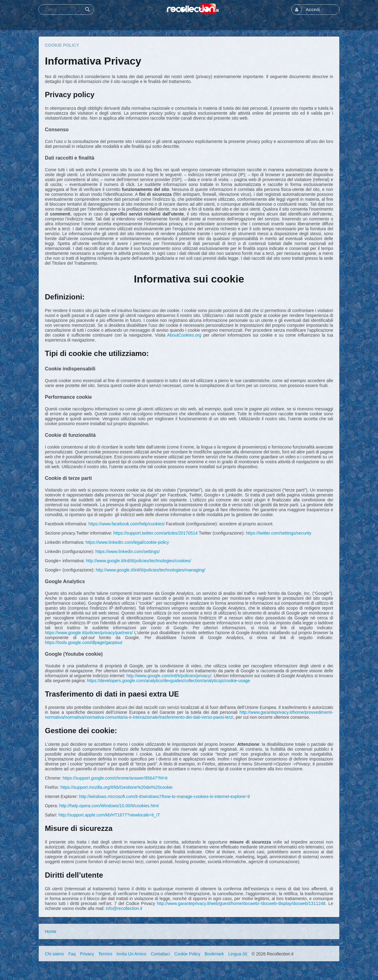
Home (51, 931)
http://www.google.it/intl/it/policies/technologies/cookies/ (138, 561)
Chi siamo (54, 954)
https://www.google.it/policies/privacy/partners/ (89, 633)
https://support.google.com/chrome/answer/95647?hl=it (115, 778)
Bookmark (214, 954)
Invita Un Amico (131, 954)
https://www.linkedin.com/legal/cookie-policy (127, 542)
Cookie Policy (187, 954)
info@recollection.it (124, 908)
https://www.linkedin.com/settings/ (127, 551)
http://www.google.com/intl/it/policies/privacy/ (169, 676)
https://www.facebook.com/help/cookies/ (127, 524)
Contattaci (160, 954)
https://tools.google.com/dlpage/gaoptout (84, 642)
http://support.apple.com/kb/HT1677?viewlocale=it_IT (109, 815)
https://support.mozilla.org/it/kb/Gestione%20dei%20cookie (117, 787)
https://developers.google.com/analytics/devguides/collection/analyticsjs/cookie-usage (169, 681)
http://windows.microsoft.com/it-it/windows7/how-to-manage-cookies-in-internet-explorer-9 (164, 796)
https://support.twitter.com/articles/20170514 (156, 533)
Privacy (87, 954)
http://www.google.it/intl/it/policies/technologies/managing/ (150, 570)
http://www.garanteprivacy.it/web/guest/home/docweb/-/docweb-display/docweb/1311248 (241, 903)
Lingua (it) (238, 954)
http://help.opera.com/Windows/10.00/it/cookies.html (109, 806)
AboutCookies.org (184, 335)
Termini (105, 954)
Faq (72, 954)
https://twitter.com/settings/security (279, 533)
